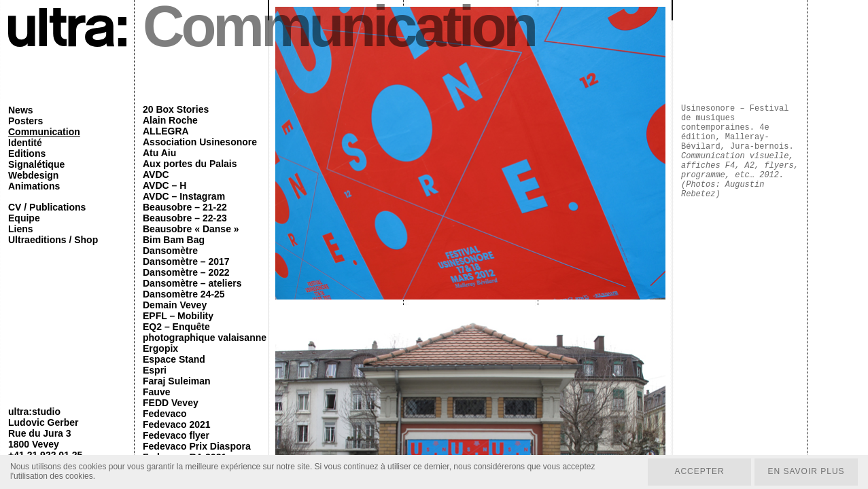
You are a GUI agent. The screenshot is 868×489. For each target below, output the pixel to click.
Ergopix (160, 348)
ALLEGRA (166, 131)
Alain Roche (170, 120)
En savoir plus (806, 472)
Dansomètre (170, 251)
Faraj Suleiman (177, 381)
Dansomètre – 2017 (186, 261)
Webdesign (33, 175)
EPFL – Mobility (178, 316)
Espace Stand (174, 359)
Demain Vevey (175, 305)
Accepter (699, 472)
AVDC (156, 175)
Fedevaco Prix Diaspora (197, 446)
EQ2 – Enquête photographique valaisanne (205, 332)
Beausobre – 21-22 (185, 207)
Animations (34, 186)
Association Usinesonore (200, 142)
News (21, 110)
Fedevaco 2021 (177, 424)
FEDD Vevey (171, 403)
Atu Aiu (159, 153)
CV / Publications (47, 207)
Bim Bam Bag (174, 240)
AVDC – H (164, 185)
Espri (155, 370)
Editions (27, 153)
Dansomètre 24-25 (184, 294)
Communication (44, 132)
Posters (25, 121)
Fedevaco (165, 414)
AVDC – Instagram (184, 196)
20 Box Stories (176, 109)
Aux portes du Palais (190, 164)
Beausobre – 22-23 (185, 218)
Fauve (156, 392)
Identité (25, 143)
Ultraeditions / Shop (53, 240)
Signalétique (36, 164)
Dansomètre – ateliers (192, 283)
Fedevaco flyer (176, 435)
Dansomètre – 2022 (186, 272)
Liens (21, 229)
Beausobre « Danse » (191, 229)
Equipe (24, 218)
